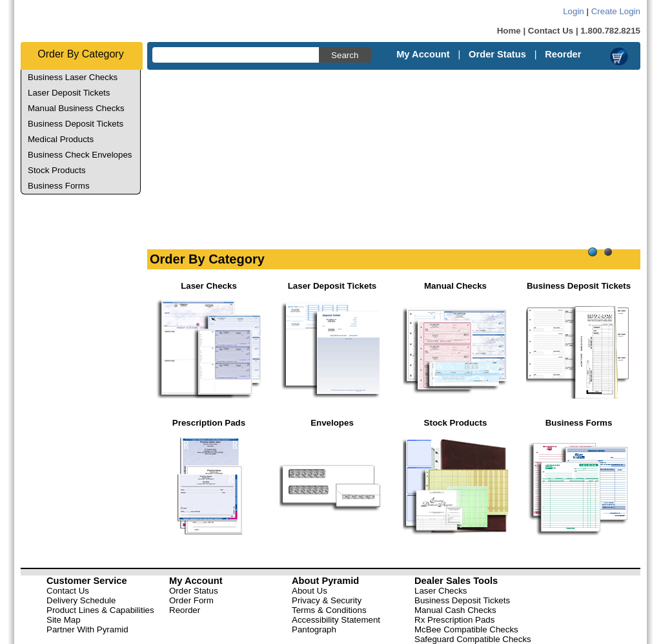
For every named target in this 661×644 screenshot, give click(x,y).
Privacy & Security (327, 600)
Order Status (497, 54)
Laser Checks (441, 591)
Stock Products (57, 170)
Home (509, 31)
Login (574, 11)
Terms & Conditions (329, 610)
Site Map (64, 620)
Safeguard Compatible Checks (473, 639)
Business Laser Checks (73, 77)
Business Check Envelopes (80, 155)
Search (345, 55)
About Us (310, 591)
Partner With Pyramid (87, 629)
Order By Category (80, 54)
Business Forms (59, 186)
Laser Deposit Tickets (69, 93)
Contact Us (551, 31)
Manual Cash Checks (455, 610)
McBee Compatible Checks (466, 629)
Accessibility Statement (336, 620)
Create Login (616, 11)
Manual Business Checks (76, 108)
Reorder (563, 54)
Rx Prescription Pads (454, 620)
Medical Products (61, 139)
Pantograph (314, 629)
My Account (423, 54)
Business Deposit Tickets (76, 124)
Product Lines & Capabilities (100, 610)
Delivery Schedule (81, 600)
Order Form (191, 600)
